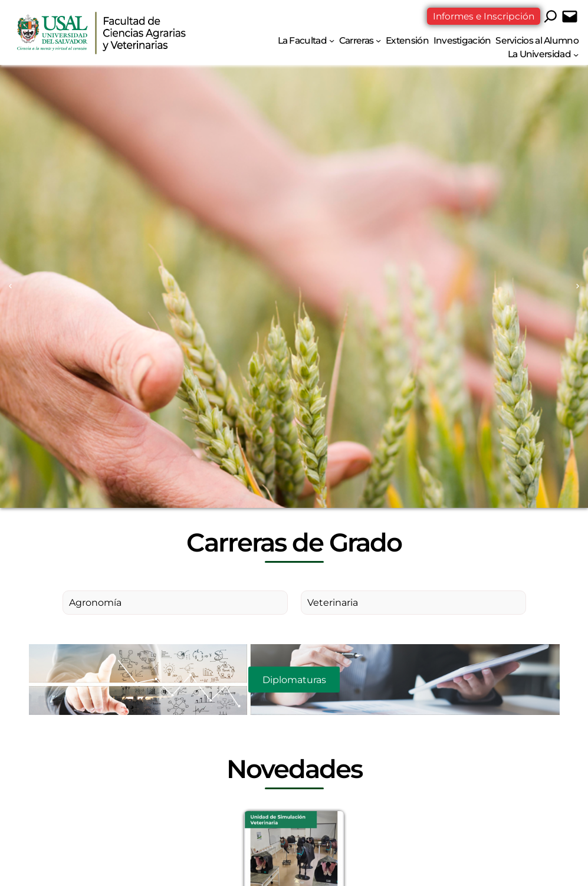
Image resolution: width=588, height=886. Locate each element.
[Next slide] (578, 286)
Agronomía (95, 603)
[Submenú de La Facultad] (332, 40)
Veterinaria (333, 603)
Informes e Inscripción (484, 16)
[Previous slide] (10, 286)
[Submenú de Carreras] (378, 40)
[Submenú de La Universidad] (576, 54)
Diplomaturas (294, 680)
